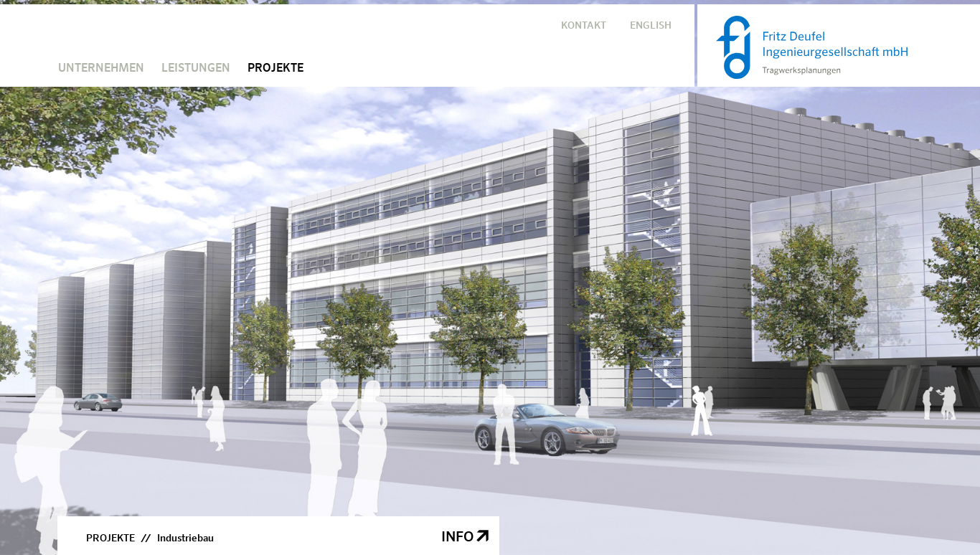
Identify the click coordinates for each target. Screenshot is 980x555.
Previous (27, 267)
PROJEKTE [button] (275, 69)
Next (953, 267)
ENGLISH (651, 26)
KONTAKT (584, 26)
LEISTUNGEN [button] (196, 69)
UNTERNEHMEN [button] (101, 69)
